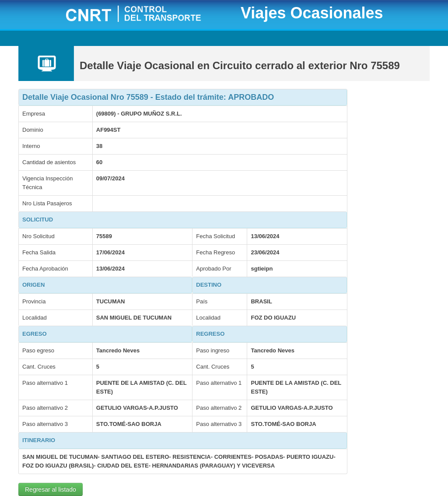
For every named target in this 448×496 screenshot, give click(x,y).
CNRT (144, 15)
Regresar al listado (51, 489)
